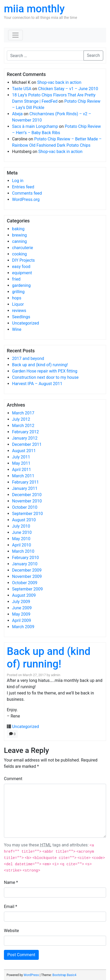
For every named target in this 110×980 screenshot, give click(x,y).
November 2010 (27, 501)
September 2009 (27, 589)
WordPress (31, 975)
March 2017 (23, 413)
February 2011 (25, 482)
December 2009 (27, 570)
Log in (18, 181)
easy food (21, 267)
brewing (19, 235)
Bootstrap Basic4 (64, 975)
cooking (19, 254)
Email (10, 907)
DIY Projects (23, 260)
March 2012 (23, 426)
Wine (17, 329)
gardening (21, 285)
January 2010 (25, 564)
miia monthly (34, 9)
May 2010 (21, 539)
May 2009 (21, 614)
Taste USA (22, 89)
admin (56, 675)
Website (11, 931)
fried (16, 279)
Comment (13, 779)
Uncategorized (26, 323)
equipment (22, 273)
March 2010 (23, 551)
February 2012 (25, 432)
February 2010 (25, 558)
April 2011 (22, 470)
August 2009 (24, 595)
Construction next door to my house (45, 377)
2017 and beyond (28, 358)
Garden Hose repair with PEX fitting (45, 371)
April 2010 (22, 545)
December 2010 (27, 495)
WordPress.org (26, 199)
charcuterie (23, 248)
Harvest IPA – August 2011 (37, 384)
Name (11, 882)
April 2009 (22, 620)
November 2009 (27, 576)
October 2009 (25, 583)
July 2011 (21, 457)
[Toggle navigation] (15, 35)
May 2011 (21, 463)
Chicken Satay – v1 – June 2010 (68, 89)
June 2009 (22, 608)
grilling (18, 292)
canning (19, 241)
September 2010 (27, 514)
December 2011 (27, 444)
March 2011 (23, 476)
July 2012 (21, 419)
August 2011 (24, 451)
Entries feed (23, 187)
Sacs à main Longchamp (35, 126)
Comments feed (27, 193)
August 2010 (24, 520)
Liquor (18, 304)
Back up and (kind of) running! (40, 365)
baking (18, 229)
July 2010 (21, 526)
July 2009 (21, 602)
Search (93, 55)
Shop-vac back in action (59, 82)
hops (17, 298)
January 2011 (25, 488)
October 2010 (25, 507)
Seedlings (21, 317)
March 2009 (23, 627)
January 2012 (25, 438)
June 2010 (22, 532)
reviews (19, 311)
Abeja (17, 114)
